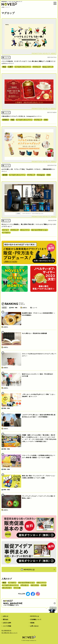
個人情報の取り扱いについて (9, 633)
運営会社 (6, 619)
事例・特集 (14, 308)
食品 (5, 67)
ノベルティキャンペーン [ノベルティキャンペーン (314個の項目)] (11, 585)
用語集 (32, 623)
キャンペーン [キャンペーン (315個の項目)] (42, 583)
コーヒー (6, 230)
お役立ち (25, 308)
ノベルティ (7, 233)
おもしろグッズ (48, 67)
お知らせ (6, 616)
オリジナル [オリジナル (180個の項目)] (35, 585)
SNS (46, 120)
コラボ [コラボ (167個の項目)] (44, 585)
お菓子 (11, 67)
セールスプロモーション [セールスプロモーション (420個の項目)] (27, 583)
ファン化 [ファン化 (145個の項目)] (17, 588)
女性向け (6, 120)
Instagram (41, 175)
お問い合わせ (34, 626)
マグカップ (37, 67)
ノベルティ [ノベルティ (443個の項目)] (13, 583)
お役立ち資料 (7, 623)
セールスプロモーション (40, 230)
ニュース (35, 308)
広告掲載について (36, 619)
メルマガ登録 (7, 626)
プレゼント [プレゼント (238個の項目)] (25, 585)
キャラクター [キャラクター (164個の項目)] (7, 588)
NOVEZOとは (28, 570)
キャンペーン (25, 230)
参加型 (5, 175)
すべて (4, 308)
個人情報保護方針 (6, 630)
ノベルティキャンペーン (23, 67)
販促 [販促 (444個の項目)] (5, 583)
